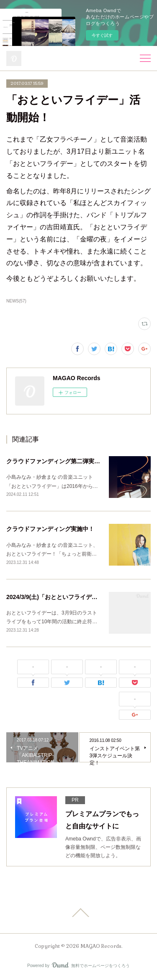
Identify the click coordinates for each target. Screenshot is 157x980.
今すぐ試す (102, 35)
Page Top (78, 913)
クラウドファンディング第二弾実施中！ (59, 461)
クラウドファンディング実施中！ (50, 529)
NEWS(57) (16, 301)
